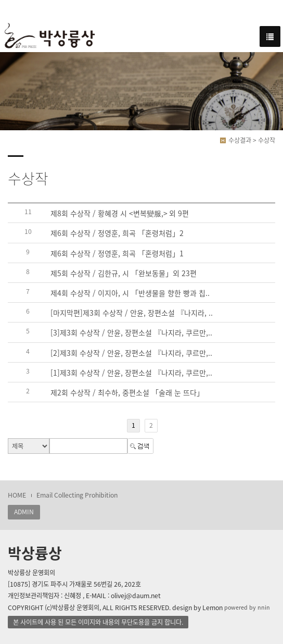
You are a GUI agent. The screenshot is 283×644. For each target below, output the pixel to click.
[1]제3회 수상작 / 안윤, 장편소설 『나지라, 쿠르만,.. (131, 373)
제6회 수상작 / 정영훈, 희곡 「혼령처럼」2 (117, 233)
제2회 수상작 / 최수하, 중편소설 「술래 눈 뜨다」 (127, 392)
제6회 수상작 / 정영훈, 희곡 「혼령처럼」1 (117, 253)
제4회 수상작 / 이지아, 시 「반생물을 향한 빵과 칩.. (130, 293)
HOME (17, 495)
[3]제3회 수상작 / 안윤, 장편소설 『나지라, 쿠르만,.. (131, 333)
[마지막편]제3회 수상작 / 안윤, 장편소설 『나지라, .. (132, 313)
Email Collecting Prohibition (77, 495)
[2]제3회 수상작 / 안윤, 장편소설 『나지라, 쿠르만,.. (131, 353)
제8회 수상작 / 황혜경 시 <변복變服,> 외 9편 (120, 213)
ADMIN (24, 512)
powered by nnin (247, 607)
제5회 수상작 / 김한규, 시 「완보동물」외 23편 (124, 273)
